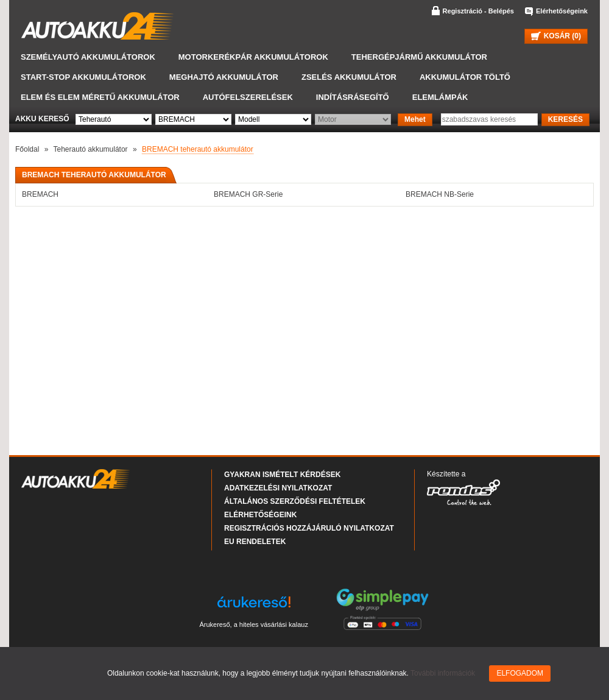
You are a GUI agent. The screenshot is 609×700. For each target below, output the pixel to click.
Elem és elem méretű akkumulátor (100, 97)
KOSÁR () (556, 36)
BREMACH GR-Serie (248, 194)
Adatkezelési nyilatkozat (278, 488)
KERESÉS (565, 119)
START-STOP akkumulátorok (83, 77)
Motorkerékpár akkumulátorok (253, 57)
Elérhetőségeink (562, 11)
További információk (443, 673)
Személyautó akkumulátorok (88, 57)
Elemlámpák (440, 97)
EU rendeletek (255, 542)
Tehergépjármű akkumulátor (419, 57)
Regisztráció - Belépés (478, 11)
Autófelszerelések (248, 97)
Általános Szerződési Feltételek (295, 501)
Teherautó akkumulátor (91, 149)
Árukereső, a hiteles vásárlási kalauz (254, 624)
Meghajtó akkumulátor (224, 77)
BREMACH (40, 194)
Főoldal (27, 149)
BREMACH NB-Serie (440, 194)
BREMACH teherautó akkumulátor (198, 149)
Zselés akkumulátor (349, 77)
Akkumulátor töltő (465, 77)
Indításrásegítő (353, 97)
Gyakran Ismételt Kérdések (282, 475)
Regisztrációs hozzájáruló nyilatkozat (309, 528)
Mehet (415, 119)
